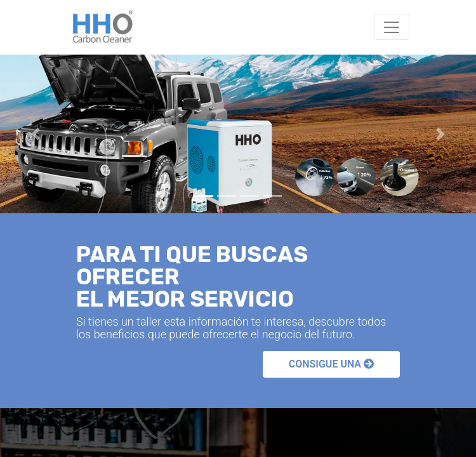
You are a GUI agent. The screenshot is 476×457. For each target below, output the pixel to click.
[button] (36, 134)
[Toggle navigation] (392, 27)
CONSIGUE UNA (331, 364)
